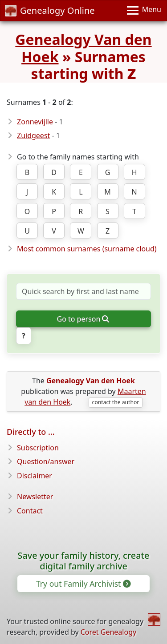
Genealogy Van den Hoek (83, 48)
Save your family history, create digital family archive (84, 561)
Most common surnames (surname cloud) (87, 249)
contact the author (116, 402)
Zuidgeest (33, 135)
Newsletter (35, 497)
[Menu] (144, 11)
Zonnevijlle (35, 122)
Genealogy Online (50, 10)
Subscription (38, 448)
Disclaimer (35, 476)
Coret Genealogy (108, 632)
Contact (30, 511)
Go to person (83, 319)
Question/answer (46, 461)
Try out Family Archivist (83, 584)
